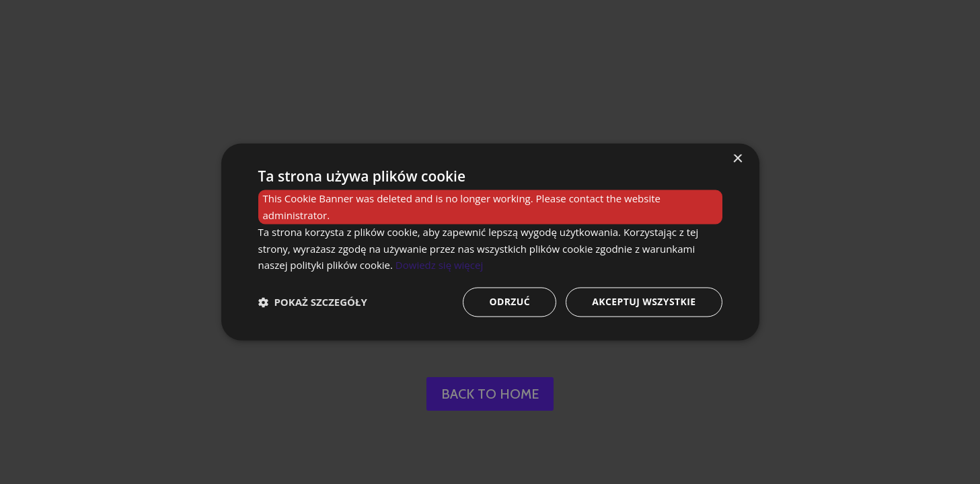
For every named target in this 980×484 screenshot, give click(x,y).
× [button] (738, 159)
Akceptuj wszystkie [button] (644, 302)
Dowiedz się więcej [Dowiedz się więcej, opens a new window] (439, 266)
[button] (313, 302)
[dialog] (490, 242)
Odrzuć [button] (510, 302)
